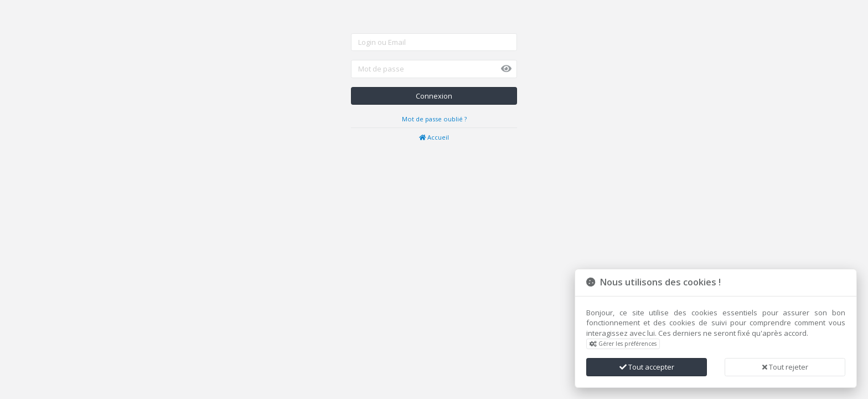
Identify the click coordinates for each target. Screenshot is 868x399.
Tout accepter (647, 367)
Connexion (434, 96)
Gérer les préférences (623, 344)
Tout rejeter (785, 367)
